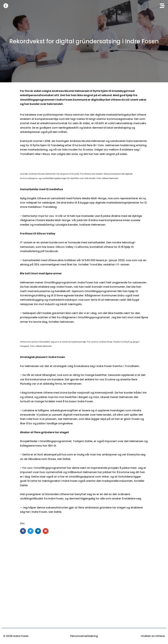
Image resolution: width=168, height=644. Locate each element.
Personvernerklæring (84, 636)
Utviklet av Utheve (153, 636)
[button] (23, 531)
